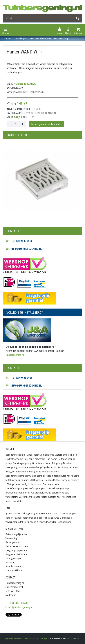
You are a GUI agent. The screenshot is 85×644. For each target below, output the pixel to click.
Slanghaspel (66, 518)
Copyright (44, 639)
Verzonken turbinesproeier (33, 497)
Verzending (11, 538)
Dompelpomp (47, 455)
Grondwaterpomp (42, 463)
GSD (78, 639)
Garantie (10, 562)
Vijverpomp (12, 522)
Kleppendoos (44, 522)
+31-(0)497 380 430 (18, 603)
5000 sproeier (62, 514)
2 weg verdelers (70, 467)
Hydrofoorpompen (35, 488)
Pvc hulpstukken (53, 493)
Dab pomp (52, 459)
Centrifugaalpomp (22, 463)
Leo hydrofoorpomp (32, 484)
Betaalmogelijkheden (17, 534)
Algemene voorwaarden (15, 639)
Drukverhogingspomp (57, 488)
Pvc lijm (57, 467)
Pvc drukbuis (37, 493)
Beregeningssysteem (35, 459)
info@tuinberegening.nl (20, 607)
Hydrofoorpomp (14, 459)
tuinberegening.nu (15, 355)
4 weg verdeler (13, 472)
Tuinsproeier (32, 455)
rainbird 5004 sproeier (33, 480)
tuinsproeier (21, 518)
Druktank (68, 463)
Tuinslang (48, 518)
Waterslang (35, 467)
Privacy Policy (32, 639)
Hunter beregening (31, 472)
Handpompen (64, 522)
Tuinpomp (57, 463)
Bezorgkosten (13, 542)
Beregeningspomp (15, 455)
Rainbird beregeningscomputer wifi (52, 476)
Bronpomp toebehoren (18, 493)
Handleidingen (13, 566)
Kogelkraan (47, 467)
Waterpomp (61, 455)
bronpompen (36, 518)
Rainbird (73, 455)
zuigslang (31, 522)
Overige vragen (13, 558)
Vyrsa (56, 518)
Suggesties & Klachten (17, 554)
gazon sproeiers (14, 514)
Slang (26, 514)
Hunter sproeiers (51, 472)
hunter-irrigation (25, 84)
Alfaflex (22, 522)
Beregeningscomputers (41, 514)
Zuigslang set (54, 497)
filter (54, 522)
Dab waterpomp (52, 484)
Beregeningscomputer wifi (19, 476)
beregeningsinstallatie (17, 467)
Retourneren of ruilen (17, 546)
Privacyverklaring (14, 570)
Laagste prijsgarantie (16, 550)
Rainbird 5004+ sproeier (58, 480)
